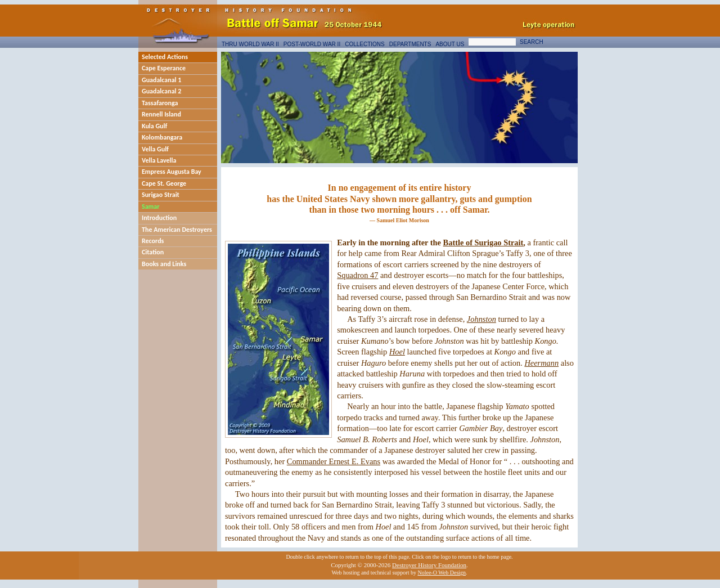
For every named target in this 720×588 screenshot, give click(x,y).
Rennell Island (161, 114)
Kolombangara (162, 137)
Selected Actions (165, 57)
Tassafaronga (160, 103)
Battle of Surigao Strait (483, 243)
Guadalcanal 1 (161, 80)
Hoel (397, 352)
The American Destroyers (177, 230)
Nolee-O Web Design (442, 573)
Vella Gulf (155, 149)
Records (153, 241)
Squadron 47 (357, 275)
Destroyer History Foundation (429, 565)
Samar (151, 207)
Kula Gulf (154, 126)
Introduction (159, 218)
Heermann (541, 363)
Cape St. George (164, 183)
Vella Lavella (159, 160)
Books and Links (164, 264)
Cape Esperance (164, 68)
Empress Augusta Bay (172, 172)
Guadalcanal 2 (161, 91)
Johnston (481, 319)
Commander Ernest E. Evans (334, 461)
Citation (153, 252)
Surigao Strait (161, 195)
